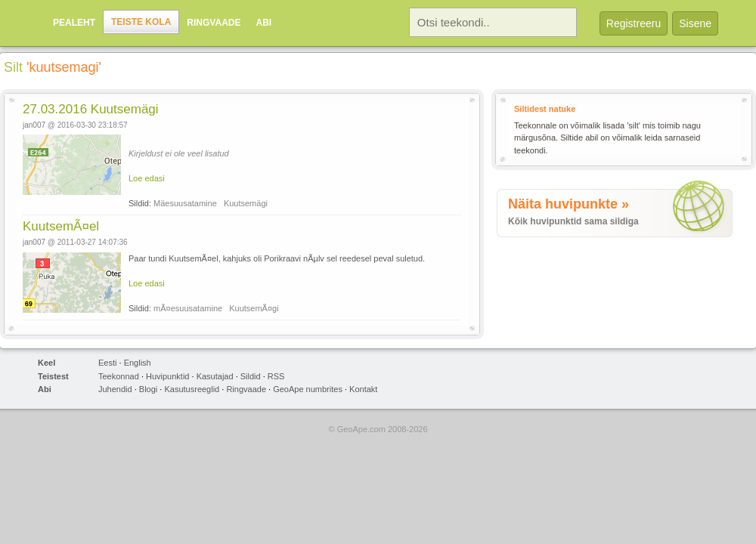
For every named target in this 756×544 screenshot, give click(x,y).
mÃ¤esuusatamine (188, 308)
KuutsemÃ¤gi (254, 308)
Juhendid (115, 389)
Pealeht (74, 23)
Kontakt (363, 389)
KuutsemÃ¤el (61, 226)
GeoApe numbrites (308, 389)
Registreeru (634, 23)
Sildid (251, 376)
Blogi (148, 389)
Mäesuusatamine (185, 203)
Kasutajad (215, 376)
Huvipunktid (167, 376)
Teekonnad (119, 376)
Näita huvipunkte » (569, 204)
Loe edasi (147, 178)
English (138, 363)
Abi (263, 23)
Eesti (107, 363)
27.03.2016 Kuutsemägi (91, 109)
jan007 (34, 125)
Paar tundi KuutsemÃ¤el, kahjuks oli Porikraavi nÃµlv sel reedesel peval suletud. (277, 258)
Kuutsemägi (246, 203)
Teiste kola (141, 22)
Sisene (695, 23)
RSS (276, 376)
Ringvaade (214, 23)
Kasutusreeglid (192, 389)
